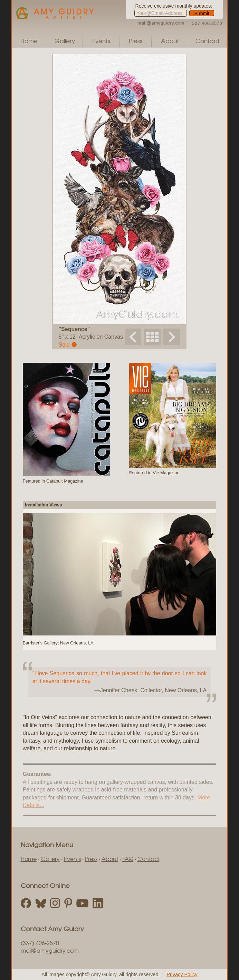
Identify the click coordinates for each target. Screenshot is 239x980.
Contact (208, 41)
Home (29, 41)
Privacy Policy (182, 974)
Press (136, 41)
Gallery (65, 41)
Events (101, 41)
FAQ (128, 859)
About (170, 41)
